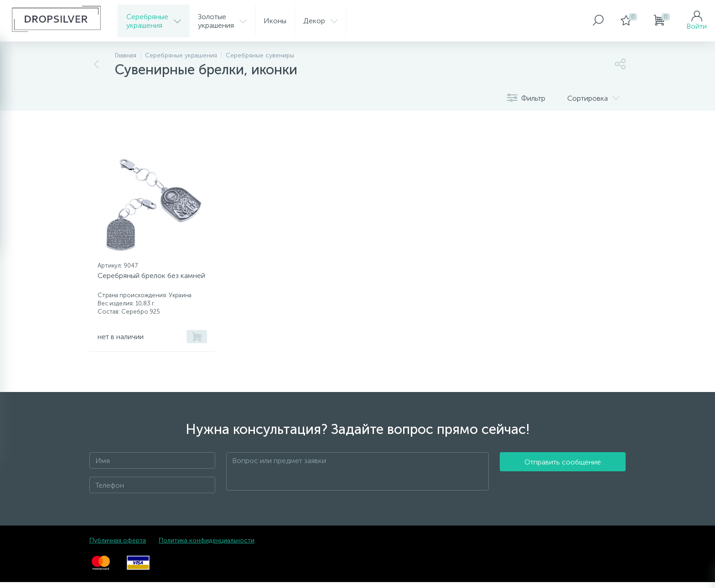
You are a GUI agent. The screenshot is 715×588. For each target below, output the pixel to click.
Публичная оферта (118, 546)
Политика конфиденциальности (207, 546)
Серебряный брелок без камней (141, 283)
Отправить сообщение (563, 477)
